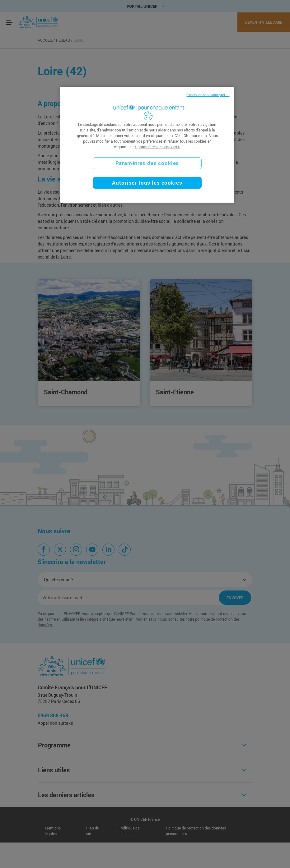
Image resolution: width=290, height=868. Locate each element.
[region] (147, 145)
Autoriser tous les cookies (147, 183)
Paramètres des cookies (147, 163)
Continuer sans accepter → (208, 95)
